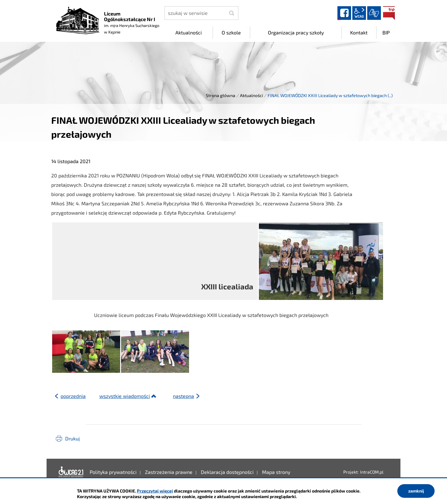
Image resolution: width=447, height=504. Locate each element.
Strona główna (221, 95)
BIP (389, 13)
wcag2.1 (359, 13)
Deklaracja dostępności (71, 472)
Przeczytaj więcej (155, 491)
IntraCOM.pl (372, 472)
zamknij (416, 491)
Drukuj (72, 438)
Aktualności (251, 95)
